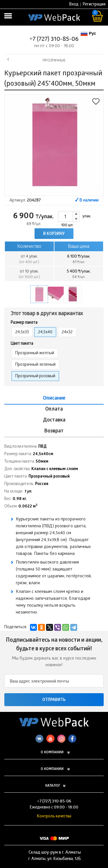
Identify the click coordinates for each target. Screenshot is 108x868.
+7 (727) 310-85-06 (54, 40)
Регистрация (94, 5)
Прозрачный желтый (35, 353)
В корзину (54, 234)
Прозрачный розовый (35, 376)
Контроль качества (54, 817)
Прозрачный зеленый (35, 365)
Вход (74, 5)
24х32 (67, 333)
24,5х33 (22, 333)
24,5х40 (45, 333)
